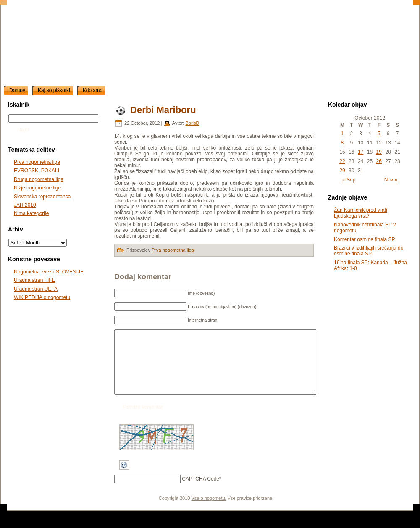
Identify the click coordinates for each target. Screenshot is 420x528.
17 (361, 152)
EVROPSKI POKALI (37, 171)
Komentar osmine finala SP (364, 239)
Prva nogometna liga (37, 162)
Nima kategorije (31, 213)
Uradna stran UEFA (36, 289)
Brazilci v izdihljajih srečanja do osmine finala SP (369, 251)
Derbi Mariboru (163, 110)
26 (379, 161)
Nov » (391, 180)
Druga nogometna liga (39, 179)
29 (342, 171)
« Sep (349, 180)
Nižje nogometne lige (37, 188)
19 (379, 152)
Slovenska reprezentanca (42, 197)
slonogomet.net (70, 13)
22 (342, 161)
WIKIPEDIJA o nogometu (42, 297)
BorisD (192, 123)
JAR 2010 (25, 205)
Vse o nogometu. (209, 511)
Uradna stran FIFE (35, 280)
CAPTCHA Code (201, 491)
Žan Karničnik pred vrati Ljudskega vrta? (361, 213)
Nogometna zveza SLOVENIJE (49, 272)
